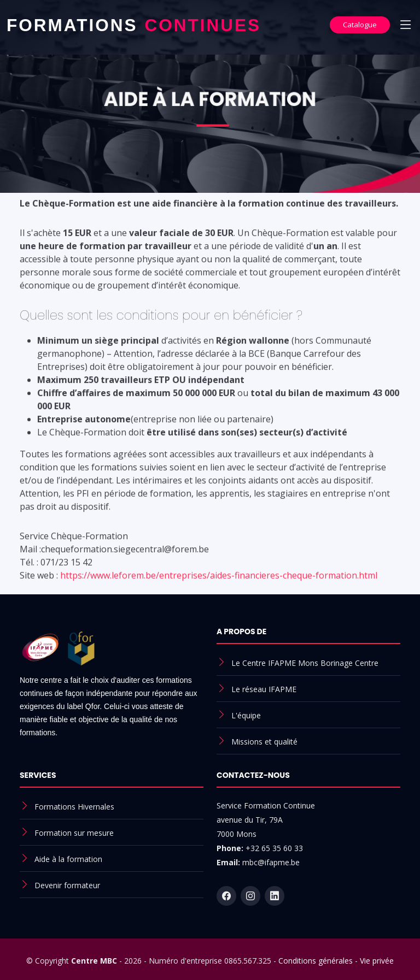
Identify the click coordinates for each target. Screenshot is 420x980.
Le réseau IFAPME (264, 689)
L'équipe (246, 715)
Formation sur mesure (74, 833)
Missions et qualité (264, 742)
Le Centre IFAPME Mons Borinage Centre (305, 663)
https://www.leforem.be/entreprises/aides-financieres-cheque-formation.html (219, 584)
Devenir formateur (67, 885)
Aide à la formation (68, 859)
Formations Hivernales (74, 807)
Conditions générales (316, 961)
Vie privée (377, 961)
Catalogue (360, 25)
